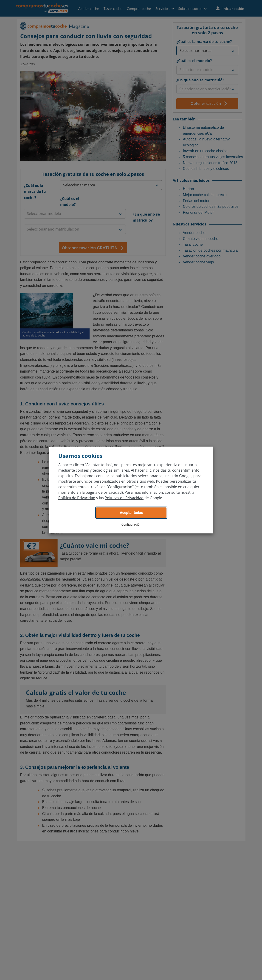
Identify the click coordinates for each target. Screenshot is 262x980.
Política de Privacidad (77, 498)
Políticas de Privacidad (124, 498)
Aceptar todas (131, 513)
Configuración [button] (131, 524)
